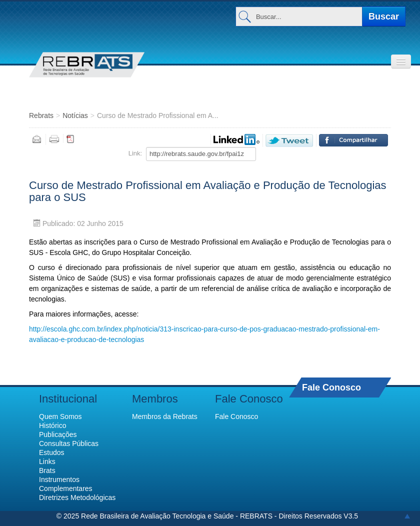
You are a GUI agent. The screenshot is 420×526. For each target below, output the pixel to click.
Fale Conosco (331, 387)
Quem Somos (60, 416)
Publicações (58, 434)
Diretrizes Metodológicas (77, 497)
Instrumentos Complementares (66, 484)
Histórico (52, 425)
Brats (47, 470)
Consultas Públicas (69, 443)
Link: (135, 153)
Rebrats (41, 115)
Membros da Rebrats (165, 416)
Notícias (75, 115)
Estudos (52, 452)
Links (47, 461)
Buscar (384, 16)
